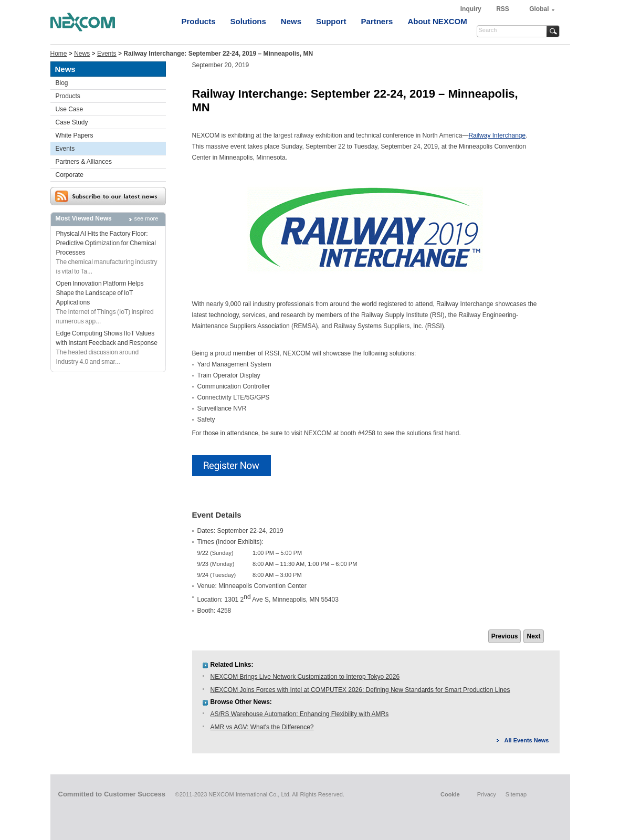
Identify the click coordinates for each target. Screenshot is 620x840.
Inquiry (472, 9)
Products (199, 21)
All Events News (527, 740)
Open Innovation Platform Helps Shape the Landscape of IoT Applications (100, 293)
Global (539, 9)
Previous (505, 636)
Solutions (248, 21)
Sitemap (516, 794)
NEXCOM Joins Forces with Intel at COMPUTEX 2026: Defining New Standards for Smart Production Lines (360, 690)
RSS (503, 9)
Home (59, 54)
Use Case (70, 109)
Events (107, 54)
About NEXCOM (437, 21)
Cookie (450, 794)
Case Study (72, 122)
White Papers (75, 135)
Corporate (70, 175)
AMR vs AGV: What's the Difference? (262, 727)
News (291, 21)
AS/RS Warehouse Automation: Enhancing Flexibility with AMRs (300, 714)
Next (533, 636)
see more (146, 218)
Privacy (487, 794)
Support (331, 21)
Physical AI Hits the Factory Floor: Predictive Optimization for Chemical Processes (106, 243)
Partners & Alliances (84, 162)
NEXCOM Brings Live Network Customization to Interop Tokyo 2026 (305, 677)
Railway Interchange (497, 135)
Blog (62, 83)
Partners (377, 21)
